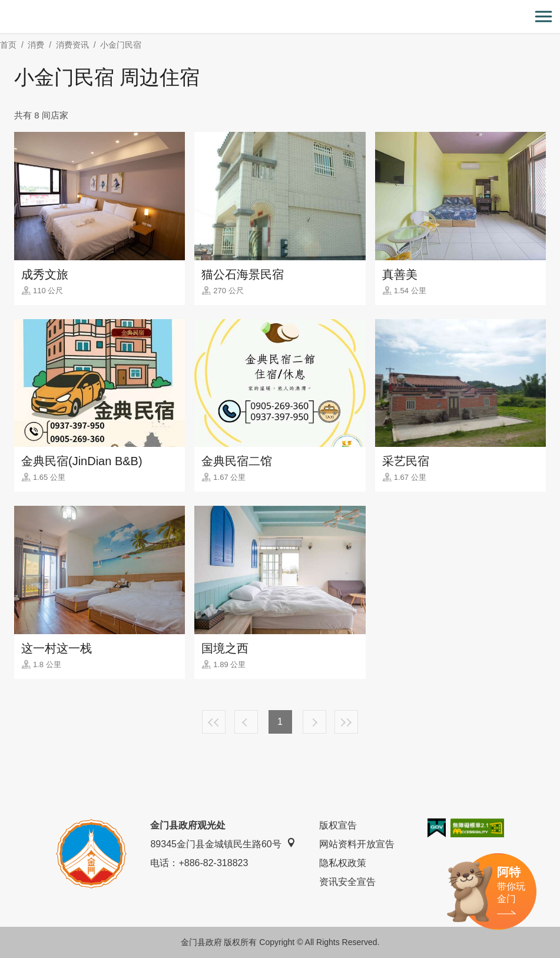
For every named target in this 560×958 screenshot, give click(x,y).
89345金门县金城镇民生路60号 (223, 843)
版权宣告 (338, 825)
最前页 (214, 722)
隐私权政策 (343, 863)
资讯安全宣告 (347, 882)
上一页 (246, 722)
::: (4, 7)
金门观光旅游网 (280, 17)
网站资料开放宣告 (357, 844)
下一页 (314, 722)
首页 (8, 45)
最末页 (346, 722)
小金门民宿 (121, 45)
